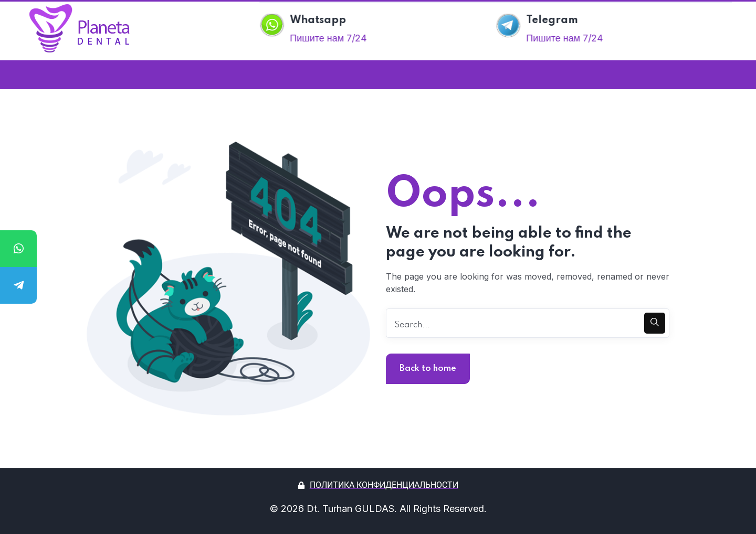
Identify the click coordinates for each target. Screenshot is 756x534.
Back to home (428, 369)
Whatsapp (321, 20)
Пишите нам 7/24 (331, 38)
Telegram (555, 20)
